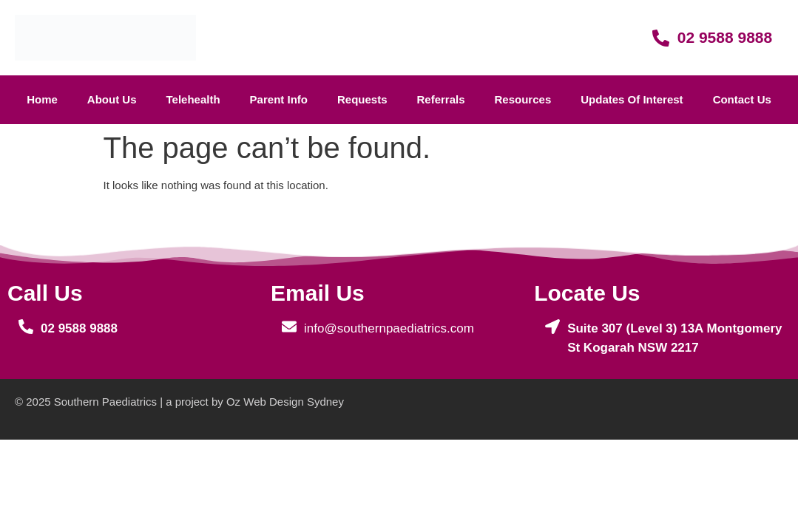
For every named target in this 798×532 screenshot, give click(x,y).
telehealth (193, 99)
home (42, 99)
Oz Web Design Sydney (285, 402)
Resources (523, 99)
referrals (440, 99)
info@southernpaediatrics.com (389, 328)
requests (362, 99)
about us (112, 99)
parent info (279, 99)
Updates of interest (632, 99)
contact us (742, 99)
